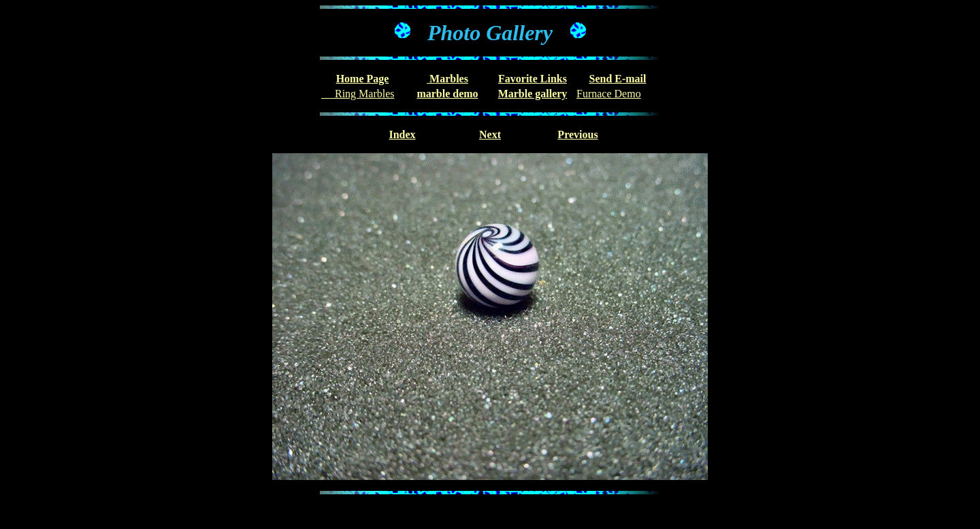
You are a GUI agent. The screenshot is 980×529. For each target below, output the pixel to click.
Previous (577, 134)
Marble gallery (533, 94)
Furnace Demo (609, 94)
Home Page (363, 79)
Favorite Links (533, 79)
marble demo (447, 94)
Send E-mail (617, 79)
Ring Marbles (358, 94)
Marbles (447, 79)
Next (490, 134)
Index (402, 134)
